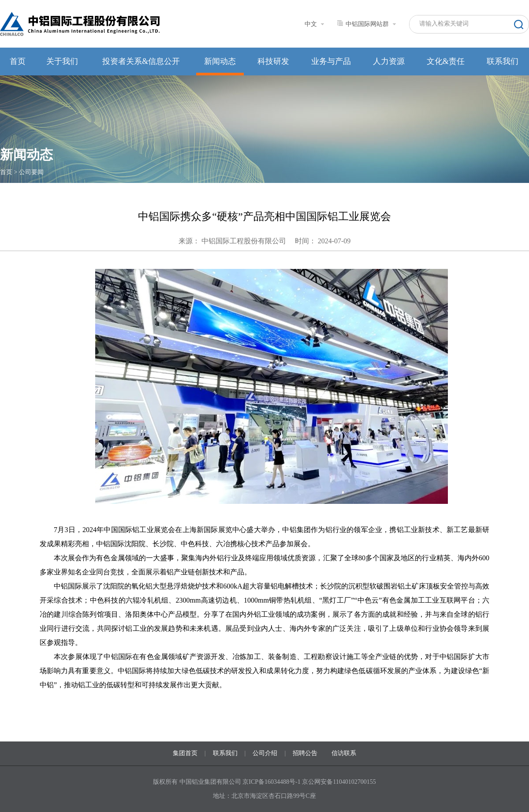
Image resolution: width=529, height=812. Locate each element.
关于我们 (62, 61)
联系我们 (503, 61)
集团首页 (185, 753)
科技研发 (273, 61)
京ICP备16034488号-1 (272, 782)
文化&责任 (446, 61)
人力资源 (389, 61)
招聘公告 (305, 753)
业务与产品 (331, 61)
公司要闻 (31, 172)
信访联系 (344, 753)
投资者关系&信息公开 (141, 61)
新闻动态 (220, 61)
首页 (18, 61)
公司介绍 (265, 753)
